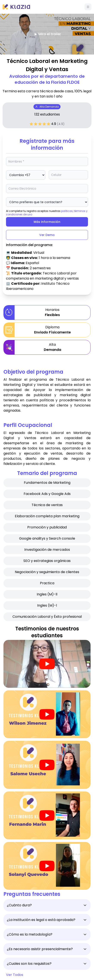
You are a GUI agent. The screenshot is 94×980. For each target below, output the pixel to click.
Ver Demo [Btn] (47, 235)
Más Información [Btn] (47, 222)
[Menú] (88, 7)
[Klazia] (16, 7)
